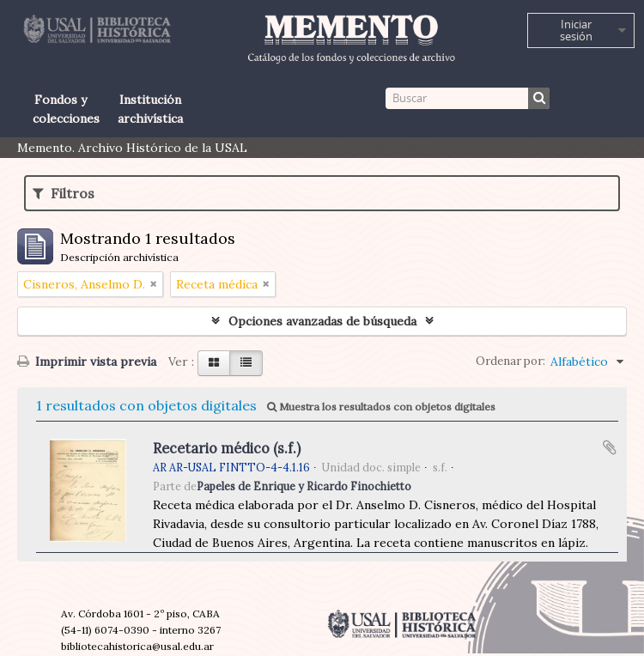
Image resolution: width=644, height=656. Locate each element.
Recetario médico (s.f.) (227, 448)
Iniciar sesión (576, 30)
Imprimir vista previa (87, 361)
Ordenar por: (510, 361)
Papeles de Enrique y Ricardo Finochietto (304, 486)
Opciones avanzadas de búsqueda (322, 321)
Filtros (64, 193)
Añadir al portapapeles (610, 447)
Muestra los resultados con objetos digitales (381, 407)
